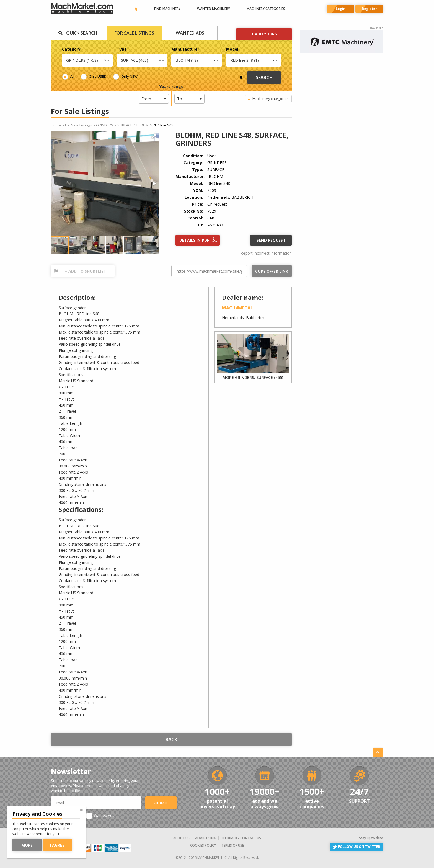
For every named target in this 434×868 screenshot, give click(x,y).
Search (264, 77)
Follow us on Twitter (359, 847)
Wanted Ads (190, 33)
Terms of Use (233, 845)
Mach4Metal (237, 308)
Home (56, 125)
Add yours (264, 34)
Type (122, 49)
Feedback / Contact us (241, 838)
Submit (161, 803)
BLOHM (143, 125)
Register (369, 9)
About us (181, 838)
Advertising (206, 838)
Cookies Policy (203, 845)
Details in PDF (194, 240)
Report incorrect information (266, 253)
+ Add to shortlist (86, 271)
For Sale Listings (134, 33)
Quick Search (82, 33)
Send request (271, 240)
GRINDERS (105, 125)
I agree (60, 845)
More (30, 845)
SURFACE (125, 125)
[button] (154, 136)
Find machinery (167, 9)
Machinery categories (266, 9)
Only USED (98, 76)
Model (232, 49)
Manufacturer (185, 49)
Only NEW (129, 76)
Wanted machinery (214, 9)
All (72, 76)
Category (71, 49)
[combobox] (87, 60)
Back (171, 740)
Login (341, 9)
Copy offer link (272, 271)
